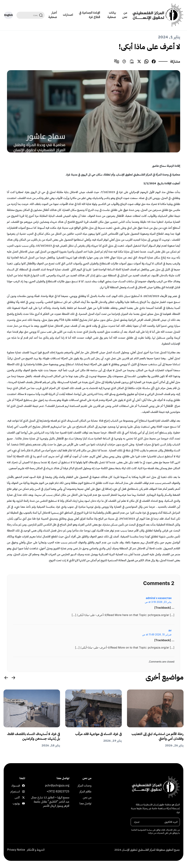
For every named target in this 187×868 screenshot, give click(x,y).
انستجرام (23, 793)
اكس (23, 799)
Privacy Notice (16, 851)
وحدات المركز (85, 787)
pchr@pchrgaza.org (57, 787)
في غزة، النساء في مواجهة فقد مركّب (95, 734)
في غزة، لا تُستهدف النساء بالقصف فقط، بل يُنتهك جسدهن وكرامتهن (34, 737)
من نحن (125, 15)
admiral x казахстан (159, 598)
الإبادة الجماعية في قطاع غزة (89, 15)
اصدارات (67, 15)
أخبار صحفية (52, 15)
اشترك (137, 823)
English (8, 15)
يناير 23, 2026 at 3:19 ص (158, 602)
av (170, 630)
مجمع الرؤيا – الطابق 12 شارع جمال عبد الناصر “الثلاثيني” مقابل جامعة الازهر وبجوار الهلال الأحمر (50, 803)
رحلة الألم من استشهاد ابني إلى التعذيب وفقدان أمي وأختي (160, 737)
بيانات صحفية (112, 15)
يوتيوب (23, 805)
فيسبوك (23, 787)
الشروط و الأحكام (36, 851)
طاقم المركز (85, 793)
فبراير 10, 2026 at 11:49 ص (157, 635)
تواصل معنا (85, 805)
